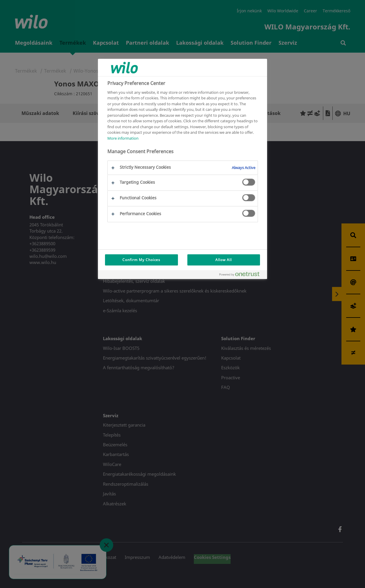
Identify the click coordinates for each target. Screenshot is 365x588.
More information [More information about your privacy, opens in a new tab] (123, 138)
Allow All (224, 260)
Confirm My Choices (141, 260)
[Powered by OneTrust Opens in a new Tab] (242, 275)
